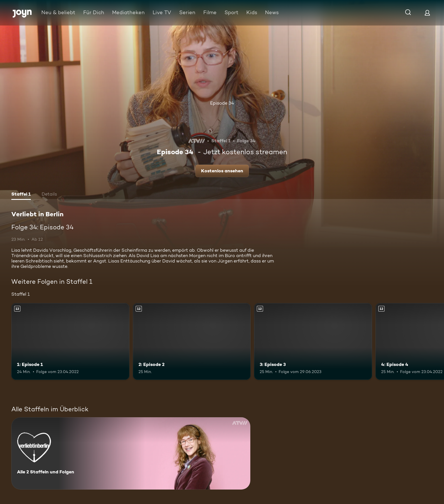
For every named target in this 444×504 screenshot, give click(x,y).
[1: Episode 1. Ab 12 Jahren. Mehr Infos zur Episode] (70, 341)
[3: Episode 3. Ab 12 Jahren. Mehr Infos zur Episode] (313, 341)
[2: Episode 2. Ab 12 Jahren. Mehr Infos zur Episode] (192, 341)
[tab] (21, 195)
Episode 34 (222, 103)
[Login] (427, 13)
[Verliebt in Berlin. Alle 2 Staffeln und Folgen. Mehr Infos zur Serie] (131, 453)
